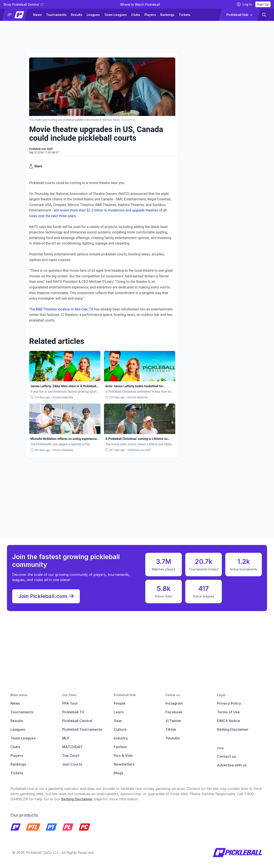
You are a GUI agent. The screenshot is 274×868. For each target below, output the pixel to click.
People (120, 703)
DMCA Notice (229, 721)
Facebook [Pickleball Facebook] (174, 712)
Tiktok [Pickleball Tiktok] (171, 729)
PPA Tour (70, 703)
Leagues (93, 15)
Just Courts (72, 764)
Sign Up (263, 4)
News (37, 15)
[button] (17, 15)
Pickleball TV (73, 712)
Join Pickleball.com (46, 596)
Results (77, 15)
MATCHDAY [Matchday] (72, 747)
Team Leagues (115, 15)
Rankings (167, 15)
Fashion (120, 747)
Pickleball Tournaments (82, 729)
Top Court (71, 756)
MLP (66, 738)
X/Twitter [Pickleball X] (174, 721)
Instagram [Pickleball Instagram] (174, 703)
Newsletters (124, 764)
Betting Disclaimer (233, 729)
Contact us (226, 756)
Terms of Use (228, 712)
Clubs (136, 15)
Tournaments (56, 15)
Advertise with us (232, 765)
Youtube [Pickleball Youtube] (173, 738)
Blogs (119, 773)
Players (150, 15)
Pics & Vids (123, 756)
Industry (121, 738)
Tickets (185, 15)
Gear (118, 721)
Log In (244, 4)
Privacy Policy (229, 703)
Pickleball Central (77, 721)
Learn (119, 712)
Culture (120, 729)
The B (34, 309)
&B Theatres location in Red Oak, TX (66, 309)
